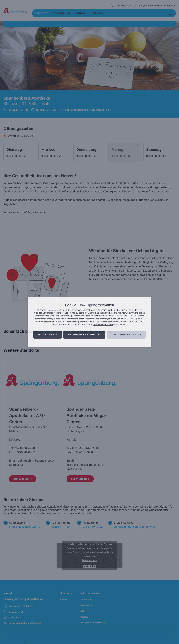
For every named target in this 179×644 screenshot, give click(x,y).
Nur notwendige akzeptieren (84, 335)
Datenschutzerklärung (104, 325)
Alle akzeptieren (48, 335)
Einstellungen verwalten (126, 335)
